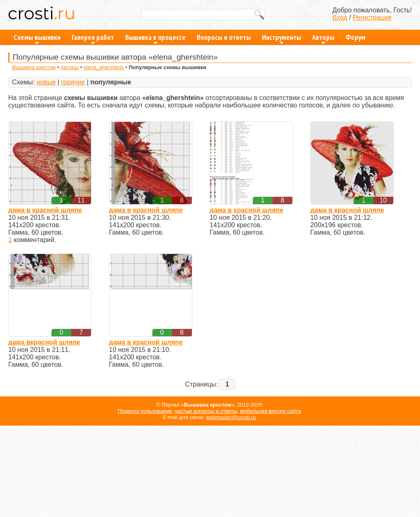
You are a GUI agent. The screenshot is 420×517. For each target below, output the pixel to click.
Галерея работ (93, 39)
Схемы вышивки (37, 39)
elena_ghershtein (104, 67)
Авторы (323, 39)
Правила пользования (145, 411)
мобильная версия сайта (271, 411)
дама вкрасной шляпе (44, 342)
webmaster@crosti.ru (231, 417)
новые (46, 82)
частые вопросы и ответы (206, 411)
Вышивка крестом (34, 67)
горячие (73, 82)
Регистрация (372, 17)
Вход (340, 17)
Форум (355, 37)
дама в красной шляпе (45, 210)
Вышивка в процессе (155, 39)
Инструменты (281, 39)
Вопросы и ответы (224, 37)
